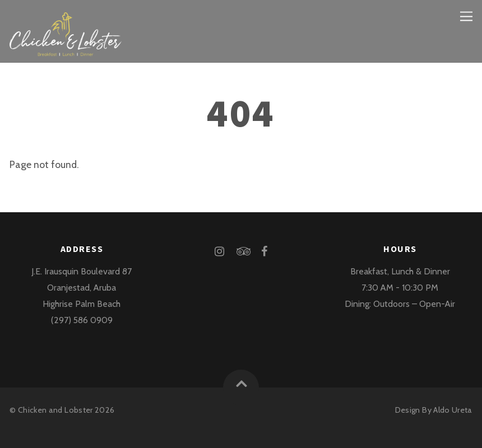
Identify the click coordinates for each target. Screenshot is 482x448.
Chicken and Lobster (55, 410)
